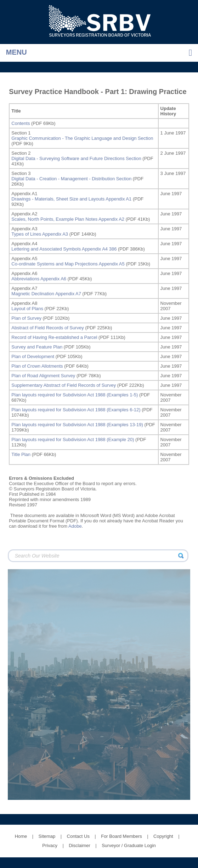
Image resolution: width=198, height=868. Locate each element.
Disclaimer (80, 845)
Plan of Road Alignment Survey (43, 376)
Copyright (163, 836)
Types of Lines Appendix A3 (40, 234)
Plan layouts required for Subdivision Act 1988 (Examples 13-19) (77, 425)
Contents (21, 123)
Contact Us (78, 836)
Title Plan (21, 454)
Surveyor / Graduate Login (129, 845)
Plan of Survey (26, 318)
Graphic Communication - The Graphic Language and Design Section (82, 138)
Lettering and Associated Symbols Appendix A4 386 (64, 249)
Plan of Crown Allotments (37, 366)
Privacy (50, 845)
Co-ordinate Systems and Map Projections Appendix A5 (68, 264)
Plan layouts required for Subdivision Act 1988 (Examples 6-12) (76, 410)
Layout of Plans (27, 309)
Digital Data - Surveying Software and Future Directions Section (76, 158)
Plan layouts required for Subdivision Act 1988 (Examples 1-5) (75, 395)
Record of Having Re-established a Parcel (54, 337)
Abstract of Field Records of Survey (47, 328)
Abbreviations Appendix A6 (39, 279)
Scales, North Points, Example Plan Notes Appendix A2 (68, 219)
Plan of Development (33, 356)
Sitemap (47, 836)
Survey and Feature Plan (37, 347)
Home (21, 836)
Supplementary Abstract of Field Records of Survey (64, 385)
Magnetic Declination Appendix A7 (46, 294)
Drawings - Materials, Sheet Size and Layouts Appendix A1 (71, 199)
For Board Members (121, 836)
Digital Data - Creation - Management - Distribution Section (71, 179)
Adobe (75, 526)
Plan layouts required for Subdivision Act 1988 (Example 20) (73, 440)
